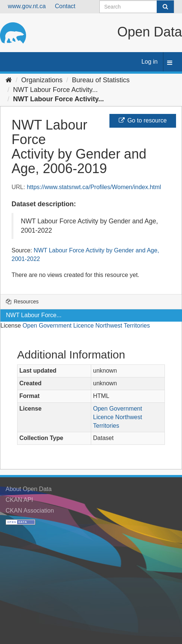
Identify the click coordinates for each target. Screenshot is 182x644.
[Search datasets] (137, 7)
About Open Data (29, 489)
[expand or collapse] (170, 63)
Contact (65, 6)
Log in (150, 62)
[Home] (9, 80)
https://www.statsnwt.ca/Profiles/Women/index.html (94, 187)
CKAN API (19, 500)
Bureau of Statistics (101, 80)
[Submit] (165, 7)
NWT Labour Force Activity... (55, 90)
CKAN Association (30, 511)
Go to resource (143, 120)
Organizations (42, 80)
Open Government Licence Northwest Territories (86, 326)
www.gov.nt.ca (27, 6)
